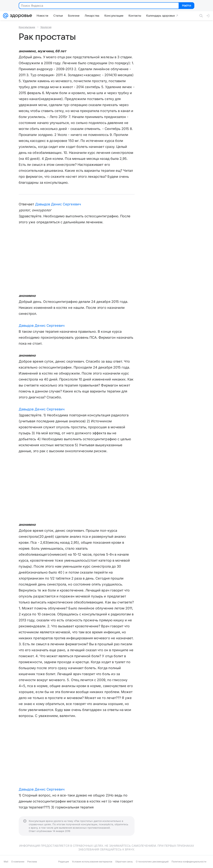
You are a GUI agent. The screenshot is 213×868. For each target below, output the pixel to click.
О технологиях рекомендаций (152, 862)
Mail (6, 862)
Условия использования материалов (92, 862)
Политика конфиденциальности (189, 862)
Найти (186, 6)
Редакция (64, 862)
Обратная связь (124, 862)
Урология (46, 27)
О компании (18, 862)
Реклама (32, 862)
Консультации (27, 27)
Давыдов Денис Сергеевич (58, 204)
